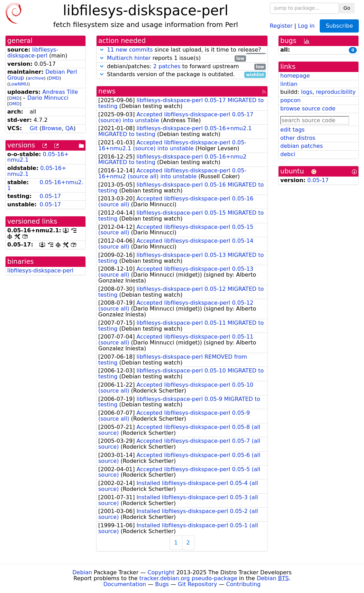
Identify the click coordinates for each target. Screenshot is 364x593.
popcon (290, 100)
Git (34, 128)
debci (288, 154)
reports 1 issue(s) (172, 58)
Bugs (162, 584)
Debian (82, 572)
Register (281, 25)
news (107, 91)
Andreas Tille (60, 92)
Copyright (161, 572)
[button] (102, 50)
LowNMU (19, 84)
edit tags (292, 130)
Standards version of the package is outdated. (182, 75)
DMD (54, 78)
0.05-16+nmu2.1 (45, 185)
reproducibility (336, 92)
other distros (298, 138)
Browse (52, 128)
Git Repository (197, 584)
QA (70, 128)
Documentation (125, 584)
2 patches (167, 66)
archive (36, 78)
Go (347, 8)
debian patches (302, 146)
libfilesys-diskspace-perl (33, 53)
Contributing (244, 584)
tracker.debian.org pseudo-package (188, 578)
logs (307, 92)
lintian (289, 84)
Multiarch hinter (129, 58)
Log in (306, 25)
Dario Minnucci (48, 98)
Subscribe (339, 26)
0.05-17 (50, 196)
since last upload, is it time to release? (182, 50)
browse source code (308, 109)
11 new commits (130, 50)
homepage (295, 76)
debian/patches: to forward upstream (182, 67)
